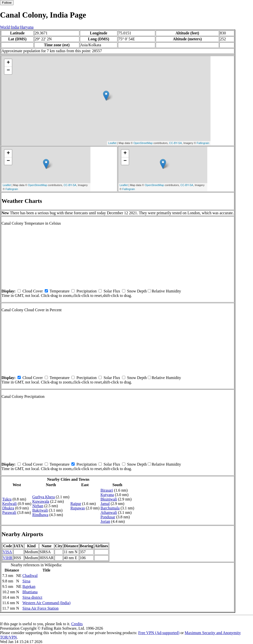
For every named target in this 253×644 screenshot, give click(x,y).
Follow (7, 3)
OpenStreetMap (143, 143)
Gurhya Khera (44, 497)
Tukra (7, 499)
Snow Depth (137, 291)
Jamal (105, 504)
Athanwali (109, 513)
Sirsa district (32, 597)
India (15, 27)
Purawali (9, 513)
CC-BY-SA (175, 143)
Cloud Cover (33, 291)
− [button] (8, 71)
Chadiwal (30, 576)
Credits (77, 624)
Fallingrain (203, 143)
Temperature (60, 291)
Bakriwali (40, 510)
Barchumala (110, 508)
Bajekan (29, 586)
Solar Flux (112, 291)
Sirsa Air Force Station (41, 608)
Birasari (107, 490)
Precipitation (86, 291)
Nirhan (38, 506)
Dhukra (8, 508)
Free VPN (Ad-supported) (159, 633)
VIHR (8, 558)
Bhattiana (30, 592)
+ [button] (8, 63)
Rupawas (78, 508)
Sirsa (26, 581)
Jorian (105, 521)
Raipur (76, 504)
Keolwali (10, 504)
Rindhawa (40, 515)
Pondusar (108, 517)
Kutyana (107, 495)
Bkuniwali (109, 499)
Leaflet (112, 143)
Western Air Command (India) (47, 603)
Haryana (27, 27)
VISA (7, 552)
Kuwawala (41, 501)
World (5, 27)
